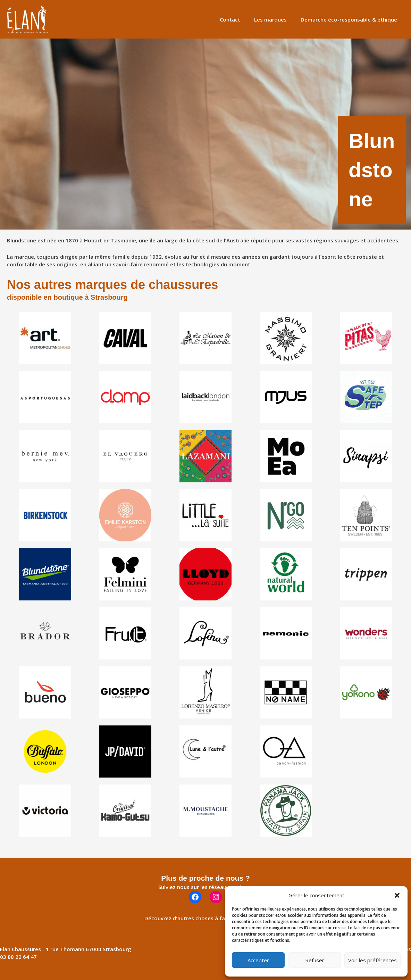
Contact (239, 19)
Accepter (258, 960)
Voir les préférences (372, 960)
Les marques (276, 19)
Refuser (315, 960)
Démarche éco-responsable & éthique (351, 19)
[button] (397, 895)
